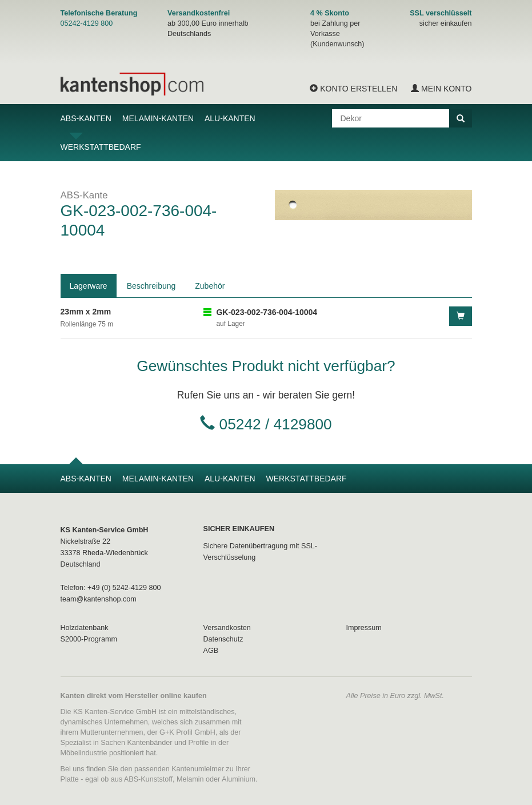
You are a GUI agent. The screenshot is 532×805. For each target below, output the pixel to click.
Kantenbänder (149, 743)
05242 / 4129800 (276, 424)
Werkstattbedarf (101, 147)
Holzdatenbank (85, 628)
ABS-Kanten (86, 118)
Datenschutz (223, 639)
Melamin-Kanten (158, 118)
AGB (211, 651)
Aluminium (239, 779)
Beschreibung (151, 286)
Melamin (190, 779)
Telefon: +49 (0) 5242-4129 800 (111, 588)
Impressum (364, 628)
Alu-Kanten (230, 118)
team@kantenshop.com (99, 599)
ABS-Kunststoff (148, 779)
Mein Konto (441, 89)
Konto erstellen (353, 89)
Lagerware (89, 286)
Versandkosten (227, 628)
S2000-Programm (89, 639)
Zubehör (210, 286)
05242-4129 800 (87, 23)
